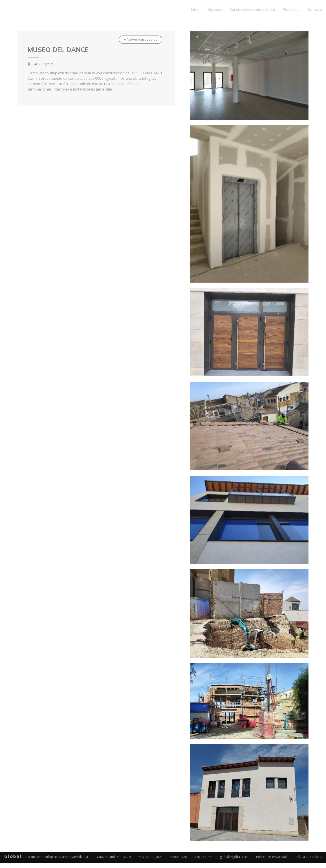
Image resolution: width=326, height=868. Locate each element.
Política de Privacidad (271, 857)
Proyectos (291, 9)
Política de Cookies (308, 857)
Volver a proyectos (141, 40)
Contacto (314, 9)
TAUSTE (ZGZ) (43, 64)
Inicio (195, 9)
